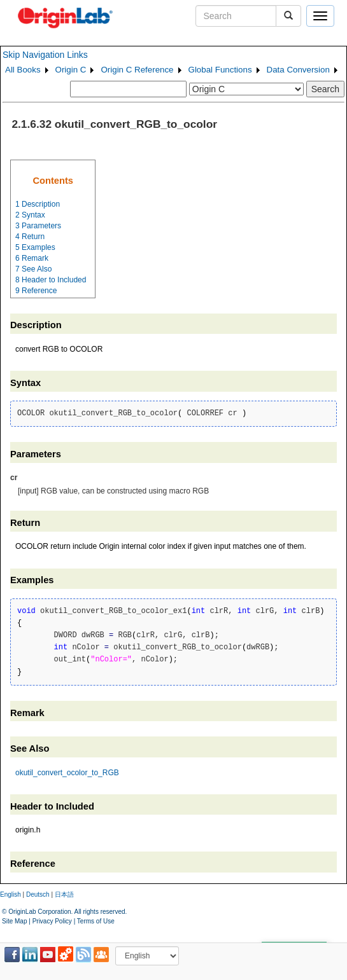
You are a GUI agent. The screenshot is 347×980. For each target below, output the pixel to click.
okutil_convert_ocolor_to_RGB (67, 773)
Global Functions (220, 70)
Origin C (71, 70)
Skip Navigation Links (45, 55)
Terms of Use (96, 921)
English (11, 894)
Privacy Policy (52, 921)
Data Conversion (298, 70)
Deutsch (38, 894)
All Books (23, 70)
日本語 (64, 894)
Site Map (14, 921)
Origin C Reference (137, 70)
